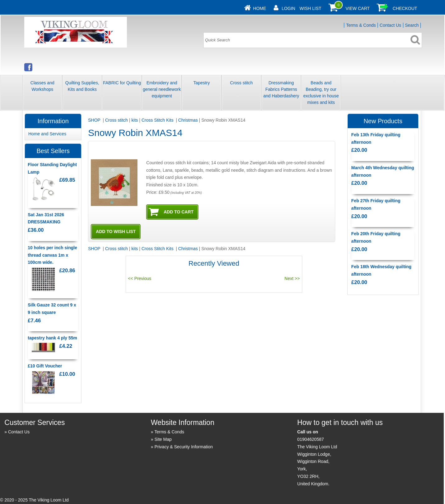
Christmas (188, 120)
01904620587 (311, 439)
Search (412, 25)
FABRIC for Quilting (122, 83)
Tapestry (202, 83)
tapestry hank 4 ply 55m (52, 338)
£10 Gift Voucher (45, 366)
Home (260, 8)
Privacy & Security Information (184, 447)
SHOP (95, 120)
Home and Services (47, 134)
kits (135, 120)
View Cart (358, 8)
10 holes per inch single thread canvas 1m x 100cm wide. (52, 255)
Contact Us (390, 25)
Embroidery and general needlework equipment (162, 89)
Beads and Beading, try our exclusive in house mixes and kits (321, 93)
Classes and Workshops (42, 86)
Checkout (405, 8)
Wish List (310, 8)
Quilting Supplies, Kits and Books (82, 86)
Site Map (163, 439)
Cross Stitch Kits (158, 120)
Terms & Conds (361, 25)
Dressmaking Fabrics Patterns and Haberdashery (281, 89)
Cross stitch (241, 83)
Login (289, 8)
